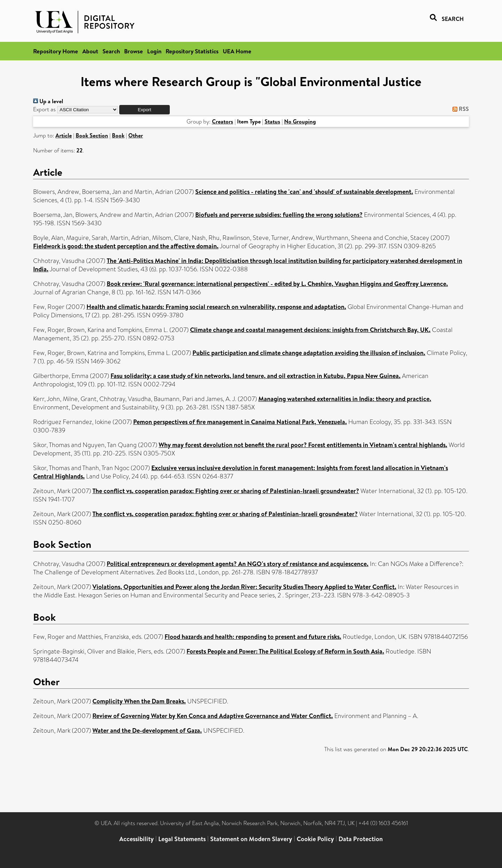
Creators (223, 121)
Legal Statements (182, 839)
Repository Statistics (192, 51)
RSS (459, 109)
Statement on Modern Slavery (251, 839)
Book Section (92, 135)
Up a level (48, 101)
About (90, 51)
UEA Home (237, 51)
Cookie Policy (315, 839)
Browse (134, 51)
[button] (144, 110)
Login (154, 51)
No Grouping (300, 121)
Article (64, 135)
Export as (44, 109)
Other (136, 135)
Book (118, 135)
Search (111, 51)
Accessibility (136, 839)
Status (272, 121)
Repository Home (56, 51)
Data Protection (361, 839)
